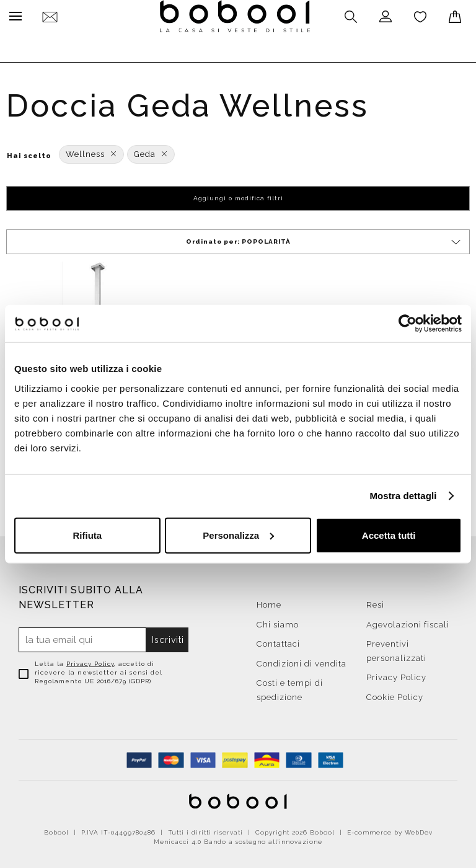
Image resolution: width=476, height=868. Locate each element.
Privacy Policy (90, 661)
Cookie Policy (395, 694)
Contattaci (278, 641)
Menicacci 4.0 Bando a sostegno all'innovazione (238, 839)
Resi (375, 602)
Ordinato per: (324, 239)
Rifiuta (87, 535)
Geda (151, 151)
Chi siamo (278, 622)
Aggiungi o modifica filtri (238, 195)
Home (269, 602)
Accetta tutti (389, 535)
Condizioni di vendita (302, 661)
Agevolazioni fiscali (408, 622)
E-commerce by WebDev (390, 829)
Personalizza (238, 535)
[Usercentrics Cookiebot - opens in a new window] (408, 324)
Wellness (91, 151)
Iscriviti (168, 637)
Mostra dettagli (403, 496)
